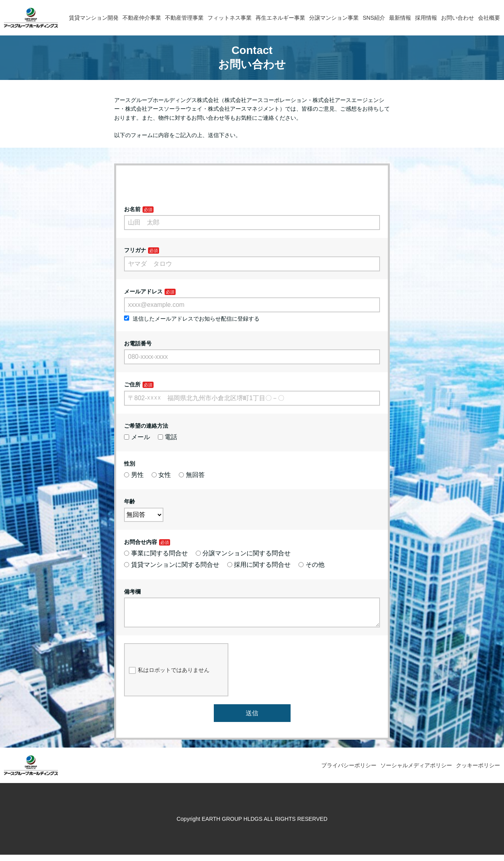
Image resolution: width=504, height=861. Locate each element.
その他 (311, 565)
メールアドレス (143, 291)
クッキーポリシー (478, 772)
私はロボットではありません (169, 677)
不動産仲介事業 (142, 18)
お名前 (132, 209)
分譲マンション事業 (334, 18)
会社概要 (489, 18)
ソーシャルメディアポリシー (416, 772)
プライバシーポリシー (349, 772)
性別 (130, 464)
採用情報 (426, 18)
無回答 (192, 475)
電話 (168, 437)
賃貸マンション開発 (94, 18)
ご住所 (132, 384)
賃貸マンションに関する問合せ (172, 565)
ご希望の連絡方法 (146, 426)
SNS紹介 (374, 18)
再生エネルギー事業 (280, 18)
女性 (161, 475)
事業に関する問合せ (156, 553)
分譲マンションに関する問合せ (243, 553)
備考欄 (132, 592)
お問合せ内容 (141, 542)
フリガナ (135, 250)
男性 (134, 475)
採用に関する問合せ (259, 565)
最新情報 (400, 18)
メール (137, 437)
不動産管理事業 (184, 18)
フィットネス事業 (230, 18)
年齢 (130, 501)
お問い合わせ (458, 18)
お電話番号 (138, 343)
